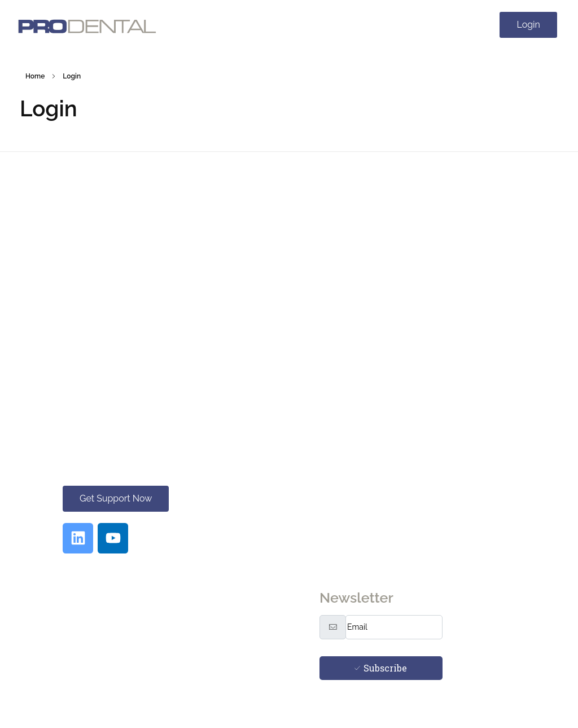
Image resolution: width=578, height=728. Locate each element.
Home (35, 76)
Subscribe (381, 668)
